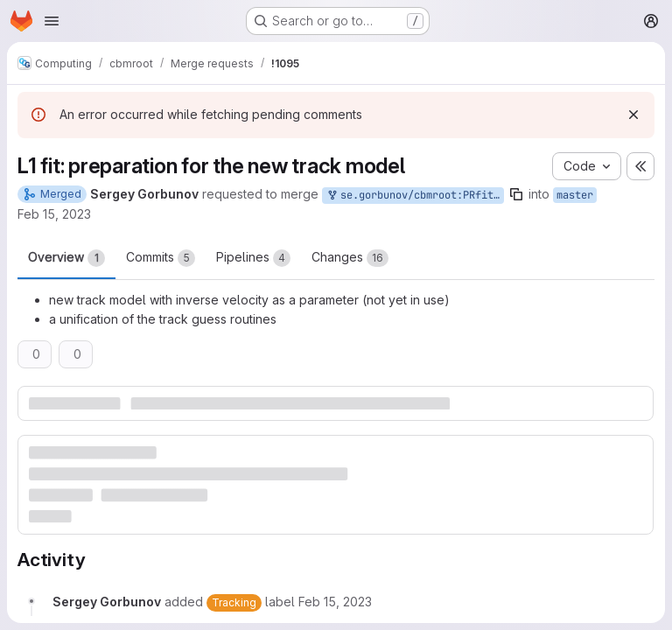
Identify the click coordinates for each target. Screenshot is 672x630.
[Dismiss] (633, 115)
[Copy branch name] (516, 194)
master (575, 195)
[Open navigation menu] (52, 21)
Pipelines (253, 258)
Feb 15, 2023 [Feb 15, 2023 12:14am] (54, 214)
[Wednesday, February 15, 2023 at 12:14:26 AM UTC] (335, 602)
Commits (161, 258)
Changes (350, 258)
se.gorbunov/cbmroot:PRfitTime (415, 196)
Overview (66, 258)
